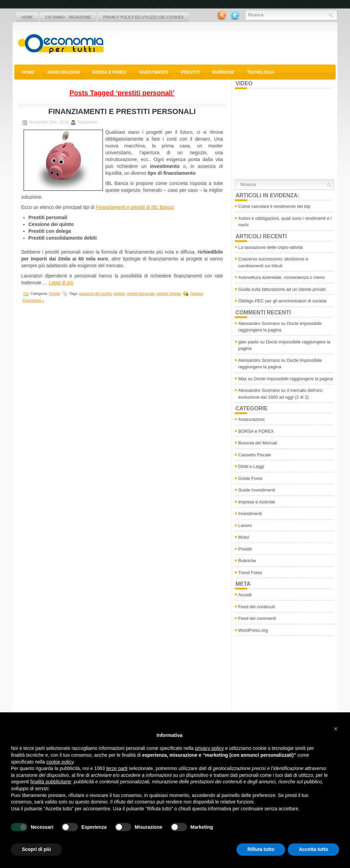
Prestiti (190, 72)
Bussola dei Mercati (258, 443)
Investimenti (154, 72)
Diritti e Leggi (251, 466)
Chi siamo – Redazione (68, 17)
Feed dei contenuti (257, 607)
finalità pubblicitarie (51, 782)
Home (27, 17)
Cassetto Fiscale (255, 455)
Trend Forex (250, 573)
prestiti (119, 294)
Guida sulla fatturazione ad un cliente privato (282, 289)
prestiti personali (140, 294)
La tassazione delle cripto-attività (271, 247)
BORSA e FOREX (110, 72)
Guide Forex (251, 478)
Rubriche (223, 72)
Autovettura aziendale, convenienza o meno (281, 277)
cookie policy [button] (60, 762)
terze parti (117, 768)
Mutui (244, 537)
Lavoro (245, 525)
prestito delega (169, 294)
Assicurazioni (63, 72)
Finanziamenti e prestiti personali (122, 111)
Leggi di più (61, 283)
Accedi (245, 595)
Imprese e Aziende (257, 502)
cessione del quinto (95, 294)
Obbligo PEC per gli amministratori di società (282, 301)
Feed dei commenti (257, 618)
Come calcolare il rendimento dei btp (274, 206)
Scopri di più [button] (36, 849)
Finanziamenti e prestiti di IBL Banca (134, 207)
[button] (336, 729)
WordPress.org (253, 630)
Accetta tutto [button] (313, 849)
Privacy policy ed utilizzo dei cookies (143, 17)
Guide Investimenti (257, 490)
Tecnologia (261, 72)
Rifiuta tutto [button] (261, 849)
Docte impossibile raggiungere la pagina (293, 379)
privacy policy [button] (210, 748)
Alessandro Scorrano (259, 323)
